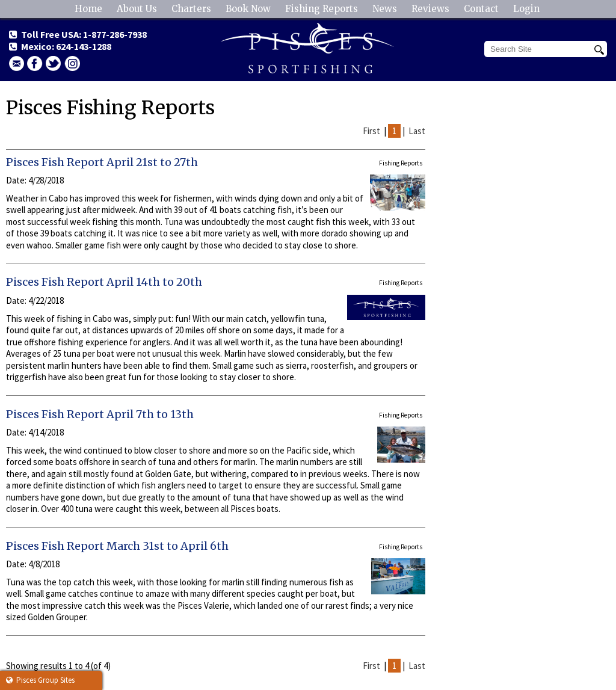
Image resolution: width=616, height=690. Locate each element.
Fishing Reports (322, 9)
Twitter (54, 63)
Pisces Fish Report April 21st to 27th (102, 162)
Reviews (430, 9)
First (371, 131)
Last (417, 131)
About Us (137, 9)
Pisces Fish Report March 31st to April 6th (117, 546)
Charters (191, 9)
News (385, 9)
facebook (35, 63)
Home (88, 9)
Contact (481, 9)
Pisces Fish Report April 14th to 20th (104, 282)
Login (526, 9)
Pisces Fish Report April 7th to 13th (100, 414)
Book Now (248, 9)
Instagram (72, 63)
